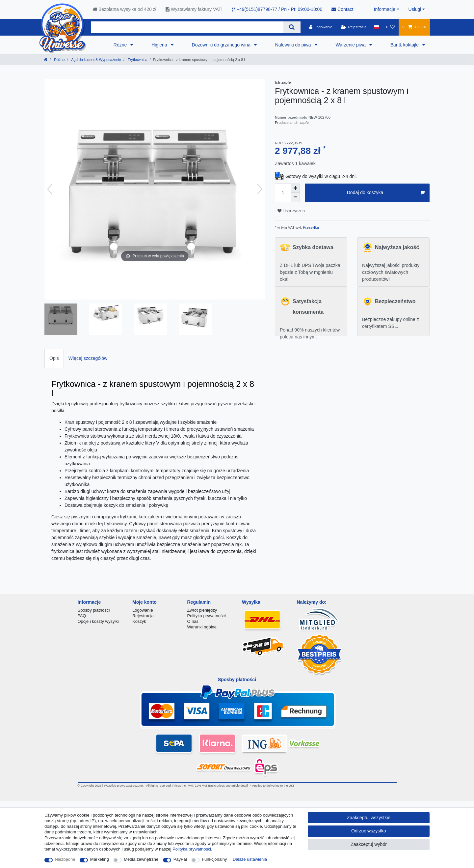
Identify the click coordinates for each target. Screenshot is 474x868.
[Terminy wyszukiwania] (187, 27)
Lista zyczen (291, 211)
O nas (193, 621)
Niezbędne (65, 859)
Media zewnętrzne (141, 859)
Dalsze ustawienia (250, 859)
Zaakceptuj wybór (369, 844)
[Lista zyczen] (391, 27)
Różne (121, 45)
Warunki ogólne (202, 627)
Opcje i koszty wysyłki (98, 621)
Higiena (160, 45)
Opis (54, 358)
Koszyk (139, 621)
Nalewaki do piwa (294, 45)
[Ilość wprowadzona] (283, 193)
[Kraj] (376, 27)
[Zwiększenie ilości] (295, 188)
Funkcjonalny (214, 859)
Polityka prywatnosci (192, 849)
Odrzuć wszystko (369, 831)
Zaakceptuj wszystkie (369, 818)
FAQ (82, 616)
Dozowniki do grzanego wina (222, 45)
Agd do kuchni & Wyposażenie (96, 60)
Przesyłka (310, 227)
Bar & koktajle (405, 45)
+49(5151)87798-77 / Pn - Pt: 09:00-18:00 (277, 9)
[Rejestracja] (354, 27)
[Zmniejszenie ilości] (295, 197)
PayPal (180, 859)
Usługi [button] (415, 9)
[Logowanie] (321, 27)
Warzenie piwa (351, 45)
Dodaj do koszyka (386, 193)
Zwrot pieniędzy (202, 610)
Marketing (100, 859)
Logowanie (143, 610)
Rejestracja (143, 616)
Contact (342, 9)
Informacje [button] (385, 9)
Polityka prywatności (207, 616)
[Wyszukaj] (292, 27)
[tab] (54, 358)
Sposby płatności (94, 610)
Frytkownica (137, 60)
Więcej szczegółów (88, 358)
